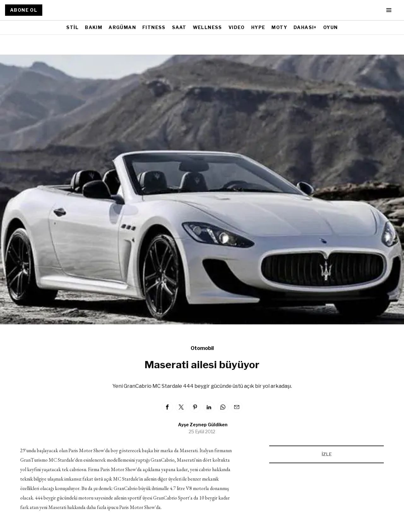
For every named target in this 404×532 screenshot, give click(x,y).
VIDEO (237, 27)
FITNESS (154, 27)
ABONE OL (24, 10)
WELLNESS (208, 27)
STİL (73, 27)
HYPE (258, 27)
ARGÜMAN (122, 27)
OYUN (331, 27)
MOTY (279, 27)
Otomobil (202, 348)
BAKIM (94, 27)
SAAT (179, 27)
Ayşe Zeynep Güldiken (203, 425)
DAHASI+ (305, 27)
